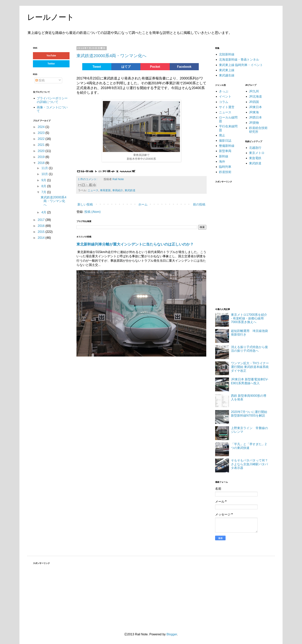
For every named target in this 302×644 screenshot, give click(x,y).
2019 (42, 157)
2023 (42, 133)
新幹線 (224, 156)
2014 (42, 238)
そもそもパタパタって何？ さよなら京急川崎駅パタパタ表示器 (251, 464)
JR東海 (254, 112)
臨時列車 (225, 167)
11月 (45, 168)
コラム (224, 102)
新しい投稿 (85, 204)
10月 (45, 174)
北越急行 (255, 148)
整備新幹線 (227, 146)
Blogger (172, 634)
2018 (42, 163)
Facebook (184, 67)
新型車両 (225, 151)
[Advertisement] (244, 243)
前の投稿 (199, 204)
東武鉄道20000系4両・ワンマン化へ (112, 56)
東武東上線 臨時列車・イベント (241, 65)
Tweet (97, 67)
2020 (42, 151)
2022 (42, 139)
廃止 (222, 135)
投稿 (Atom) (92, 212)
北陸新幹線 (227, 54)
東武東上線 (227, 70)
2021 (42, 145)
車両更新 (105, 190)
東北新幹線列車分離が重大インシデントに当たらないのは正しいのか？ (135, 244)
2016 (42, 226)
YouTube (51, 56)
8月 (44, 186)
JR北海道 (256, 96)
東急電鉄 (255, 158)
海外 (222, 162)
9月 (44, 180)
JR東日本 (256, 107)
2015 (42, 232)
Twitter (51, 64)
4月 (44, 212)
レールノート (51, 17)
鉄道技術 (225, 172)
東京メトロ (257, 153)
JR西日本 (256, 117)
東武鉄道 (130, 190)
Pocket (155, 67)
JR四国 (254, 102)
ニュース (93, 190)
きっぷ (224, 91)
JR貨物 (254, 123)
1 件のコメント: (88, 179)
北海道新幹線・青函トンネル (239, 60)
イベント (225, 96)
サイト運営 (227, 107)
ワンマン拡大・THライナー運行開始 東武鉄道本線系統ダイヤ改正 (250, 367)
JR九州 (254, 91)
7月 (44, 192)
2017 (42, 220)
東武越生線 (227, 75)
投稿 (40, 80)
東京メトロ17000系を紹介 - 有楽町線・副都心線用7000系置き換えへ (249, 318)
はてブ (126, 67)
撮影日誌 (225, 141)
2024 (42, 127)
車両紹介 (118, 190)
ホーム (143, 204)
